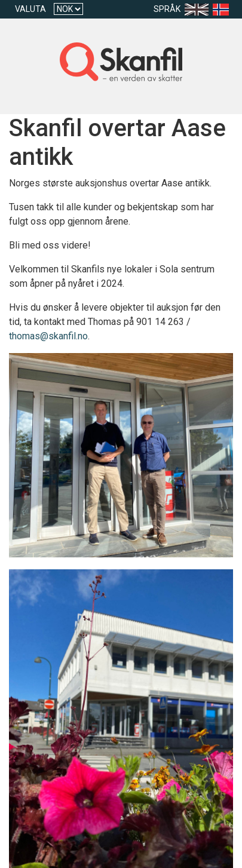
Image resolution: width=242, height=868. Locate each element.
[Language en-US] (199, 9)
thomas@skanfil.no (48, 336)
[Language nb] (223, 9)
